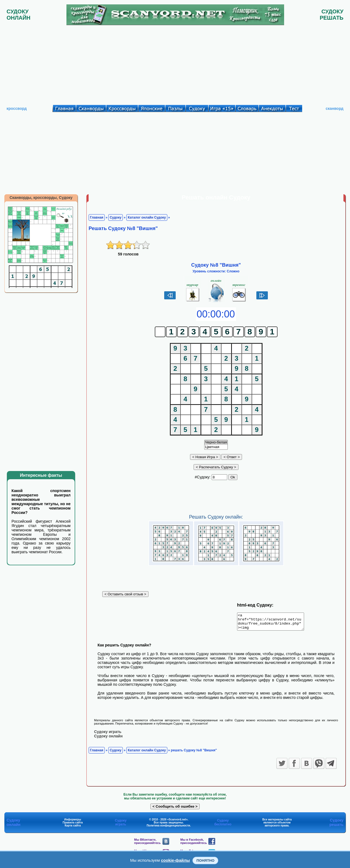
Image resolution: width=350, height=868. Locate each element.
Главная (97, 217)
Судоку (116, 217)
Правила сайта (73, 826)
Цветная (216, 447)
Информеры (73, 823)
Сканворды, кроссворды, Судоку (41, 198)
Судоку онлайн (108, 739)
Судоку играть (108, 735)
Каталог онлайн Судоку (147, 217)
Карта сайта (73, 829)
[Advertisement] (175, 64)
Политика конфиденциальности (168, 829)
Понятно (205, 860)
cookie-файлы (176, 860)
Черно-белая (216, 442)
